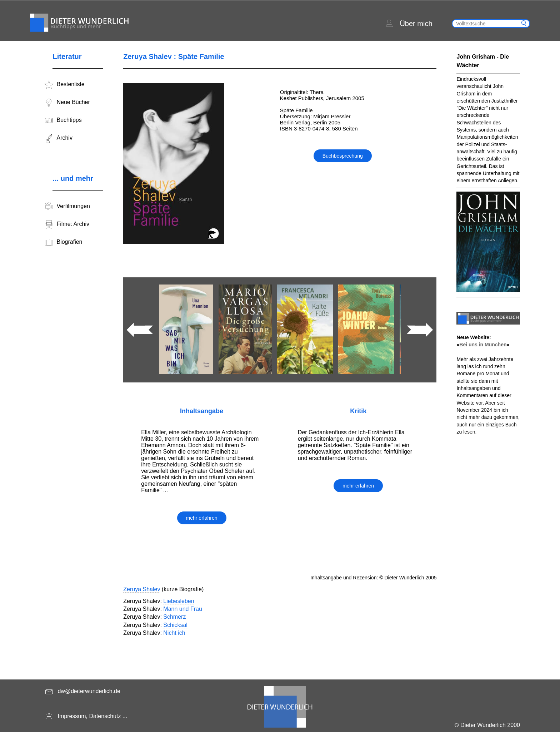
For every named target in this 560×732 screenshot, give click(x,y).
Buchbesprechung (343, 156)
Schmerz (174, 617)
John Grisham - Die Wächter (483, 61)
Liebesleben (179, 601)
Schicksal (175, 625)
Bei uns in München (483, 345)
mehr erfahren (202, 518)
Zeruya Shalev (142, 589)
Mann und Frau (183, 609)
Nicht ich (174, 633)
